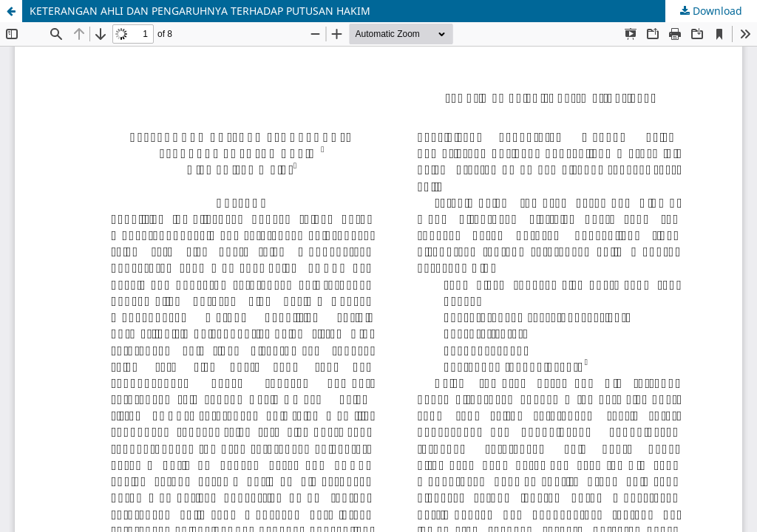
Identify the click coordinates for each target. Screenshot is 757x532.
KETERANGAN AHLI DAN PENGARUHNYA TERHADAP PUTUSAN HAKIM (200, 11)
